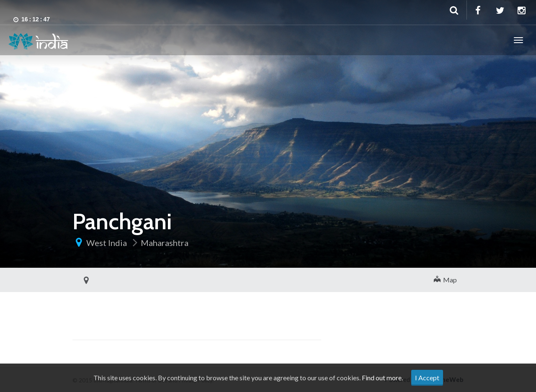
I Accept (427, 378)
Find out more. (382, 378)
